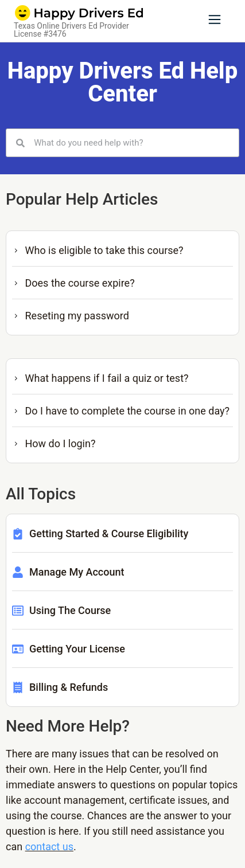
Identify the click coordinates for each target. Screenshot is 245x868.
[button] (215, 21)
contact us (49, 847)
